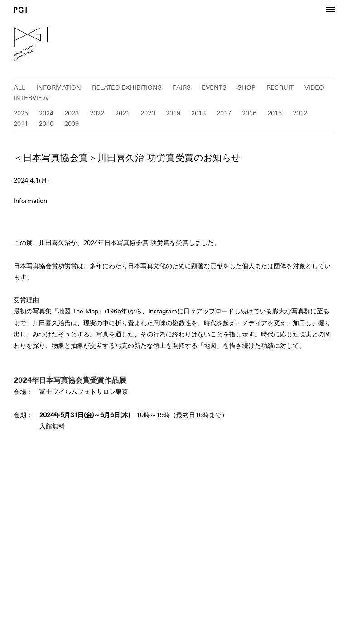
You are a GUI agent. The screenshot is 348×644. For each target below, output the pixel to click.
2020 (148, 113)
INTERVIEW (31, 98)
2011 (21, 124)
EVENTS (214, 87)
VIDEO (314, 87)
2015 (275, 113)
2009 (72, 124)
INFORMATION (59, 87)
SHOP (246, 87)
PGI (20, 10)
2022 (97, 113)
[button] (330, 10)
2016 (249, 113)
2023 (72, 113)
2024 (46, 113)
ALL (19, 87)
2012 (300, 113)
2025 (21, 113)
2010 (46, 124)
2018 (198, 113)
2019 (173, 113)
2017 (224, 113)
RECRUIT (280, 87)
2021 (122, 113)
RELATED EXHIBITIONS (127, 87)
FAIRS (182, 87)
